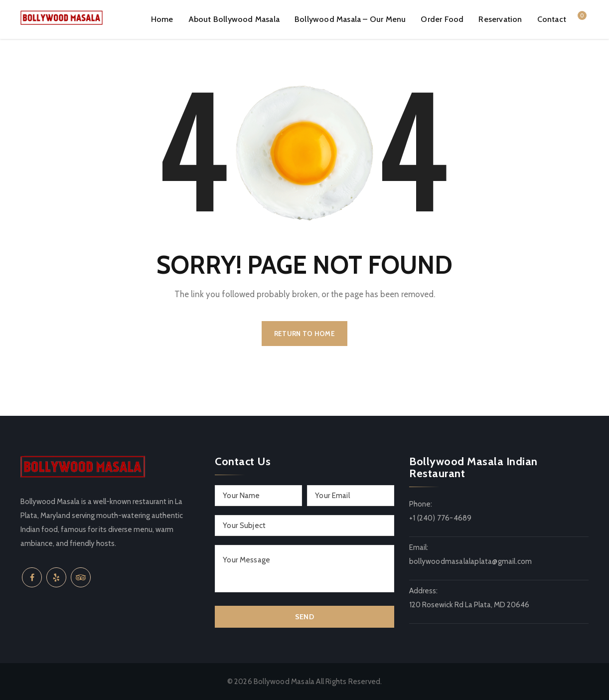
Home (162, 19)
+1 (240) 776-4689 (440, 518)
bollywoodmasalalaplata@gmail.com (470, 561)
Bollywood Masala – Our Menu (350, 19)
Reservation (500, 19)
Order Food (442, 19)
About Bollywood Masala (234, 19)
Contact (552, 19)
